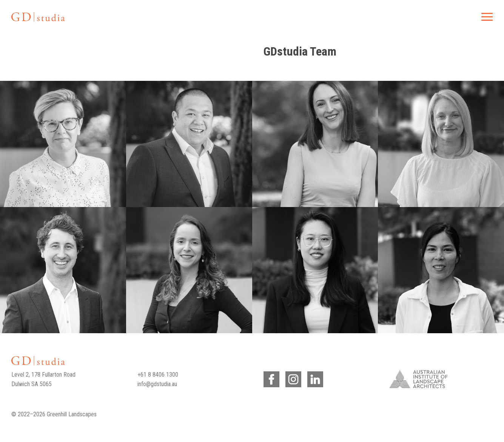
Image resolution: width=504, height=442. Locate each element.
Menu (486, 17)
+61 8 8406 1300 (158, 375)
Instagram (292, 378)
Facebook (270, 378)
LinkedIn (314, 378)
